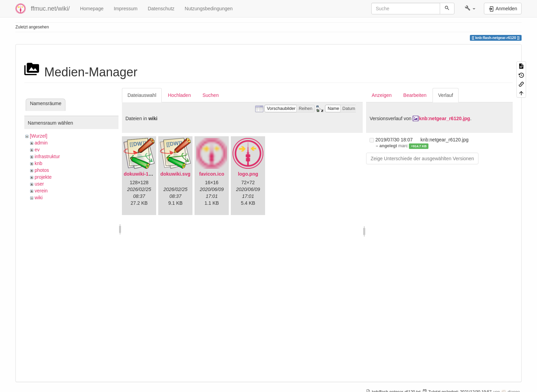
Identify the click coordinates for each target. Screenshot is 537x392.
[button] (470, 9)
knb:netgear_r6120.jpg (444, 118)
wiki (39, 198)
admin (41, 143)
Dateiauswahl (142, 95)
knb (39, 163)
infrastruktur (47, 156)
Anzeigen (382, 95)
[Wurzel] (39, 136)
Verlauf (446, 95)
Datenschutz (161, 9)
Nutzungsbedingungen (209, 9)
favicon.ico (212, 174)
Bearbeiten (415, 95)
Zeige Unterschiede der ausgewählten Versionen (422, 159)
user (39, 184)
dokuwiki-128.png (144, 174)
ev (37, 150)
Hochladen (179, 95)
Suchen (210, 95)
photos (42, 170)
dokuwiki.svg (175, 174)
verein (41, 191)
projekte (43, 177)
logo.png (248, 174)
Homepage (92, 9)
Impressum (126, 9)
